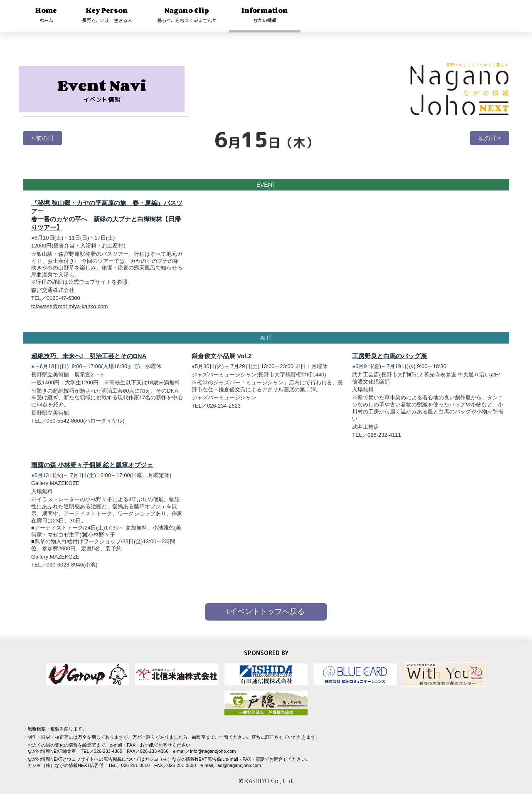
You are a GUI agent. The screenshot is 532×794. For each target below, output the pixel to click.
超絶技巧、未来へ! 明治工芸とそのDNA (89, 364)
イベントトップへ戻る (266, 611)
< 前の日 (42, 138)
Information (265, 15)
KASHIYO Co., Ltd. (269, 781)
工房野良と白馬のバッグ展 (389, 364)
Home (46, 15)
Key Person (107, 15)
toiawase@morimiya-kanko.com (69, 306)
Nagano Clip (187, 15)
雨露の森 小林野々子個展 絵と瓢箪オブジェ (92, 473)
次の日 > (490, 138)
